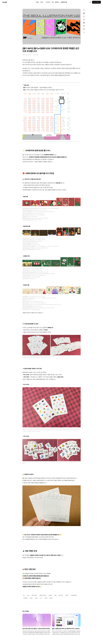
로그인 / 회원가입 (96, 2)
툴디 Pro (57, 2)
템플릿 (37, 2)
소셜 (53, 2)
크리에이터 (48, 2)
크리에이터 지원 (64, 2)
